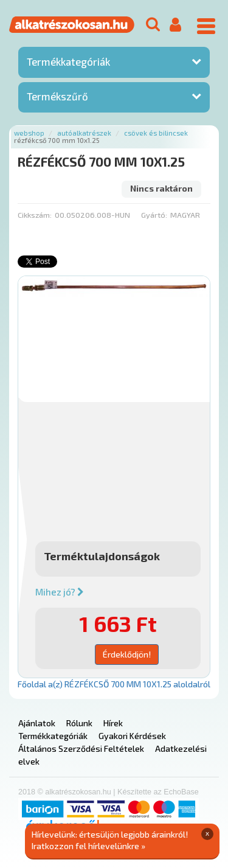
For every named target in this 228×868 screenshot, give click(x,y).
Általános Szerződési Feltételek (81, 748)
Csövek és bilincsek (156, 133)
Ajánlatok (37, 723)
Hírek (113, 723)
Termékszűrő (57, 96)
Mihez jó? (60, 592)
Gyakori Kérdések (132, 736)
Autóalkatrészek (84, 133)
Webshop (29, 133)
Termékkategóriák (68, 61)
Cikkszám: (35, 215)
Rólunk (79, 723)
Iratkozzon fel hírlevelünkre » (88, 846)
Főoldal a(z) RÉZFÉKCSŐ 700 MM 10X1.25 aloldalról (114, 684)
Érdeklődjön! (127, 654)
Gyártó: (154, 215)
